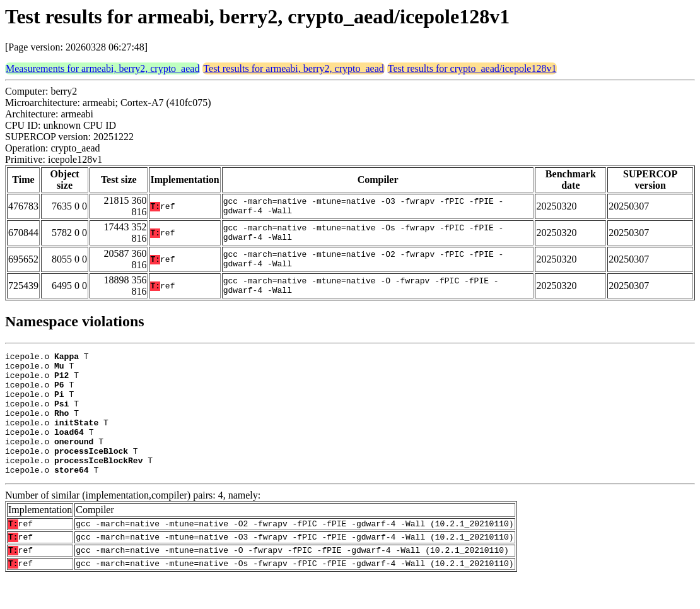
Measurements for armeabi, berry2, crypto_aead (102, 68)
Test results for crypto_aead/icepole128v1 (472, 68)
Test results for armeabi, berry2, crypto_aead (293, 68)
